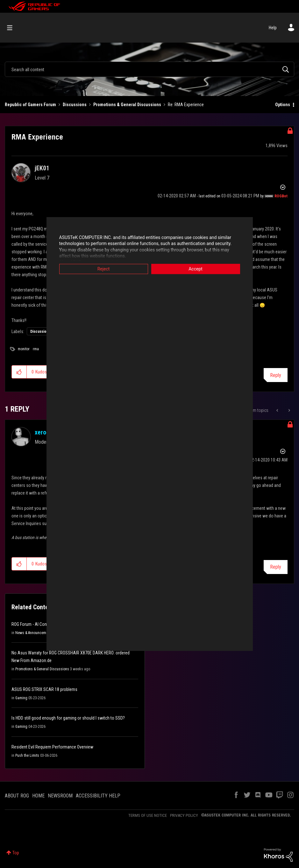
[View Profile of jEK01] (42, 168)
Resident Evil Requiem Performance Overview (52, 747)
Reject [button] (104, 269)
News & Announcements (34, 633)
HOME (38, 796)
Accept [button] (196, 269)
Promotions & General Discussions (127, 105)
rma (36, 349)
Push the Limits (27, 755)
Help (273, 28)
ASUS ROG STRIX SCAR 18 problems (44, 689)
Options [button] (283, 105)
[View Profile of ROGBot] (281, 196)
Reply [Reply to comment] (276, 567)
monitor (24, 349)
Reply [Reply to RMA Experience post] (276, 375)
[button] (19, 372)
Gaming (21, 698)
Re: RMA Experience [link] (186, 105)
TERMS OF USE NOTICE (148, 815)
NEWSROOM (60, 796)
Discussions (75, 105)
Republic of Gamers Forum (30, 105)
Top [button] (16, 853)
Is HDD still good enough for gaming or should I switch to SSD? (68, 718)
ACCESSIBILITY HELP (98, 796)
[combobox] (149, 69)
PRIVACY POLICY (184, 815)
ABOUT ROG (17, 796)
